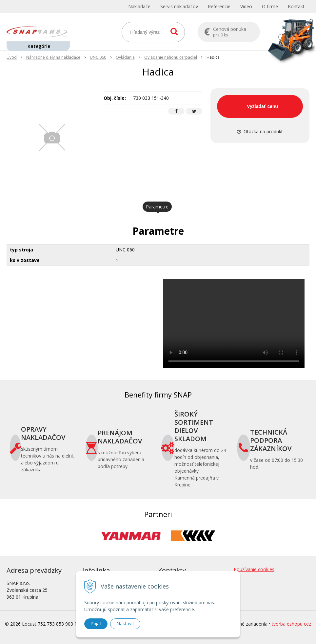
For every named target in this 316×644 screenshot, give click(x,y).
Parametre (157, 207)
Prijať (96, 624)
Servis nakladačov (179, 6)
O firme (270, 6)
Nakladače (139, 6)
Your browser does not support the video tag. (234, 323)
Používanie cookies (254, 569)
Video (246, 6)
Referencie (219, 6)
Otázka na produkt (260, 131)
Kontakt (296, 6)
